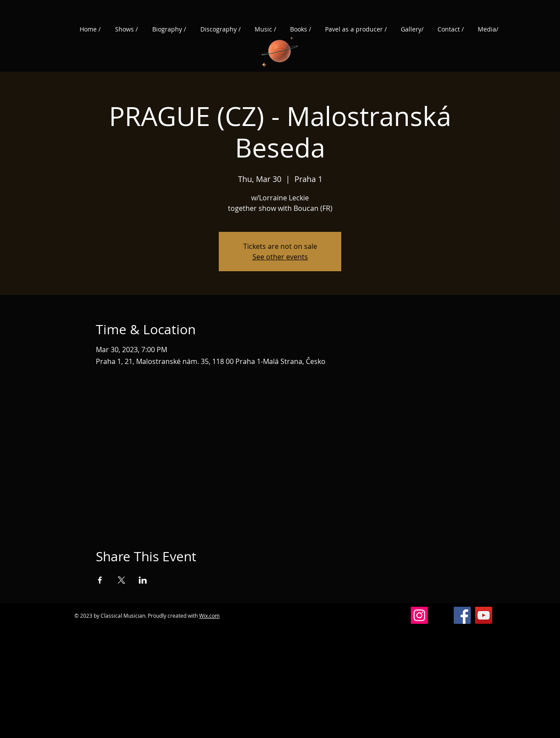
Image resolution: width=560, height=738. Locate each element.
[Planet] (280, 50)
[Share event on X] (121, 580)
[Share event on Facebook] (100, 580)
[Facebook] (462, 615)
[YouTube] (484, 615)
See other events (280, 257)
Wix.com (209, 616)
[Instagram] (419, 615)
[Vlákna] (441, 615)
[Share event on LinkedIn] (143, 580)
